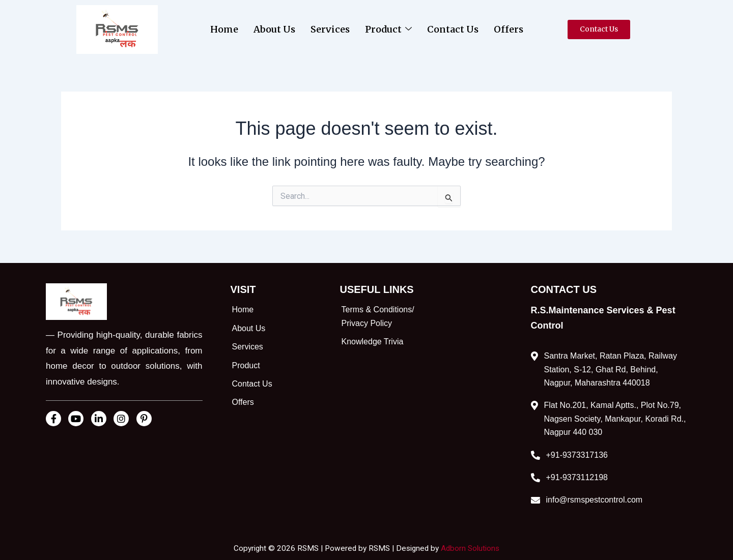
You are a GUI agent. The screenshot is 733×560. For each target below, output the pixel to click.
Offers (509, 29)
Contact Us (453, 29)
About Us (274, 29)
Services (330, 29)
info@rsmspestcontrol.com (595, 500)
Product (388, 29)
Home (224, 29)
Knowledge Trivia (373, 342)
